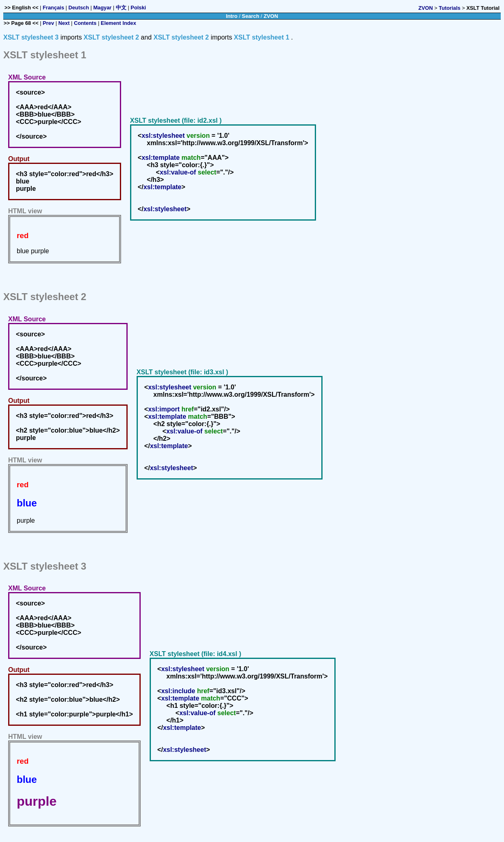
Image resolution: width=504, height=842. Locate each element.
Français (54, 8)
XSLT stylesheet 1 (262, 37)
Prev (49, 23)
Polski (138, 8)
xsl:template (160, 158)
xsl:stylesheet (163, 136)
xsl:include (178, 691)
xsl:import (164, 409)
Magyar (103, 8)
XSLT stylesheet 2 (111, 37)
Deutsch (79, 8)
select (207, 172)
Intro (232, 16)
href (188, 409)
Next (64, 23)
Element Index (118, 23)
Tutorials (450, 8)
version (198, 136)
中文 (121, 8)
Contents (85, 23)
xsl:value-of (178, 172)
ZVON (426, 8)
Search (251, 16)
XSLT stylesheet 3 (31, 37)
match (191, 158)
